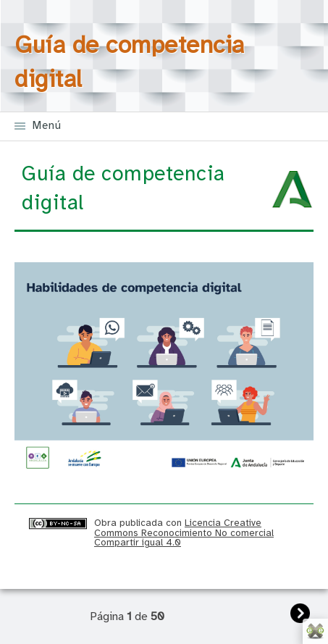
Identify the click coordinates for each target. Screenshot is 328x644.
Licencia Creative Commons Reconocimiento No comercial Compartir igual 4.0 (184, 533)
